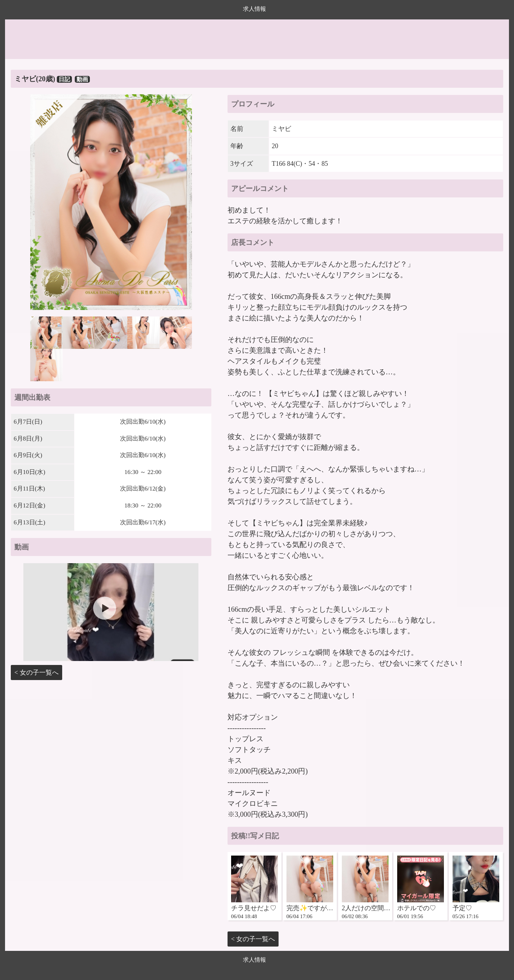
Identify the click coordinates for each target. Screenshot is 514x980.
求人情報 (254, 9)
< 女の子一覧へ (36, 673)
